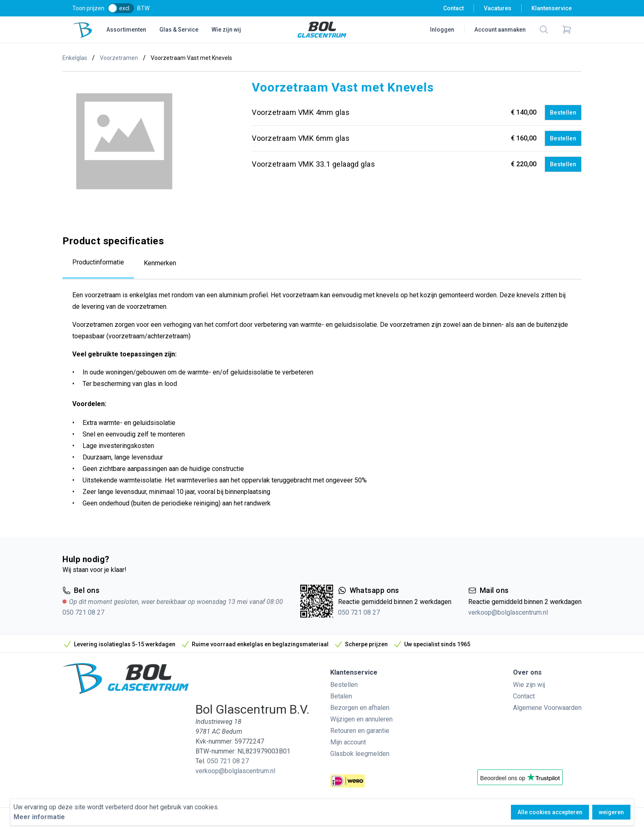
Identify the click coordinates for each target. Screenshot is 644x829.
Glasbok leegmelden (360, 754)
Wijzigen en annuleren (361, 719)
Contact (453, 8)
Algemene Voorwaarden (547, 708)
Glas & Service (179, 30)
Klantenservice (552, 8)
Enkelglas (75, 58)
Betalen (341, 696)
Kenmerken (160, 263)
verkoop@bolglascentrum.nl (508, 612)
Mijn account (348, 742)
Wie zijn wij (226, 30)
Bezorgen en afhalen (360, 708)
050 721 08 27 (83, 612)
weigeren (611, 812)
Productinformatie (98, 262)
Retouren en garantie (360, 731)
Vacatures (498, 8)
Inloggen (442, 30)
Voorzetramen (119, 58)
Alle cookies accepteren (550, 812)
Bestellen (563, 113)
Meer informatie (39, 817)
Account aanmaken (500, 30)
